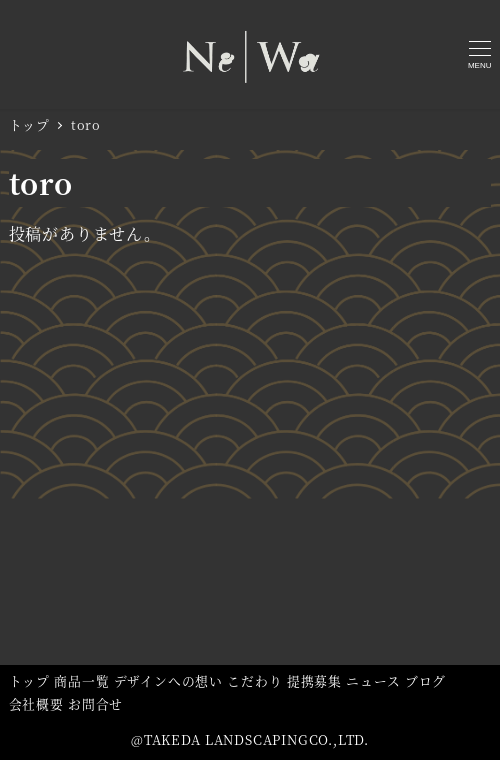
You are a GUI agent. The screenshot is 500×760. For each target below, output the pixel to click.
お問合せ (95, 703)
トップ (29, 680)
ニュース (373, 680)
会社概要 (36, 703)
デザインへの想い (168, 680)
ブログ (425, 680)
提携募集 (314, 680)
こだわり (254, 680)
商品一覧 (81, 680)
